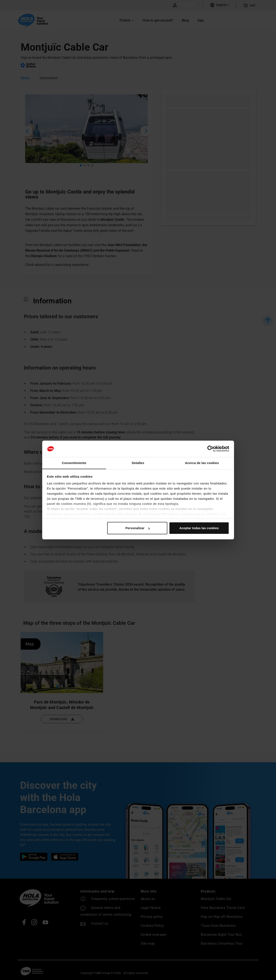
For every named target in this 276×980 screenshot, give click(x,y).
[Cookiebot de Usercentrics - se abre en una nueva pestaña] (210, 449)
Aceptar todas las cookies (199, 528)
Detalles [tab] (138, 463)
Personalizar (137, 528)
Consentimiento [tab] (74, 463)
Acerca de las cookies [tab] (202, 463)
